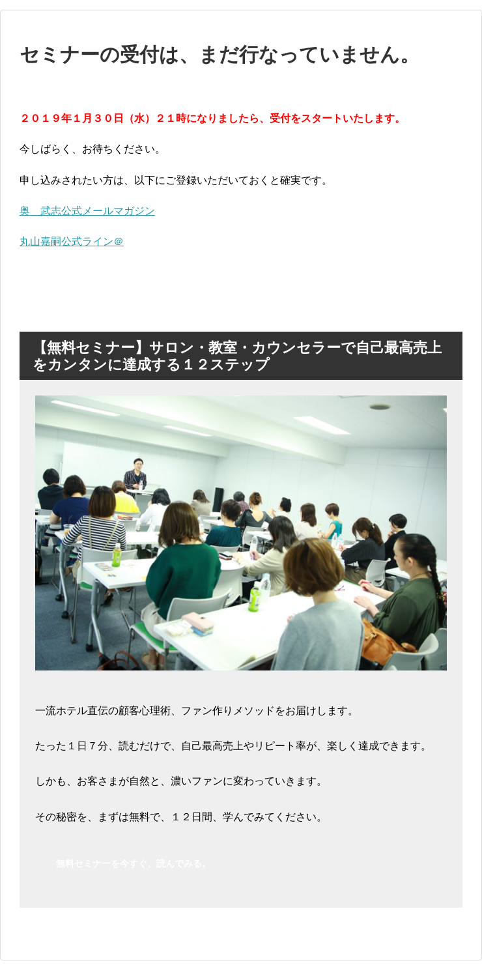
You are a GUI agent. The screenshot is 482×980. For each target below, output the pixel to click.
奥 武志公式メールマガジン (87, 211)
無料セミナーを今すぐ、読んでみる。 (134, 863)
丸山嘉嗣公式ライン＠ (72, 241)
